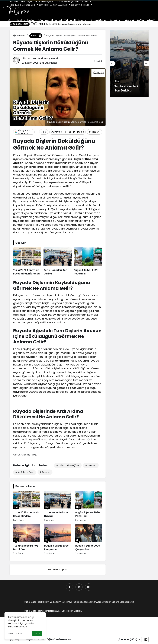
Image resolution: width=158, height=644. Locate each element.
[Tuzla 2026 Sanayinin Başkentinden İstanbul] (27, 261)
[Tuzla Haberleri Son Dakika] (58, 261)
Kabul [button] (37, 633)
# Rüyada (45, 472)
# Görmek (91, 465)
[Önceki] (112, 63)
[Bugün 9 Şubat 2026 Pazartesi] (88, 261)
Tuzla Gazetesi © (34, 611)
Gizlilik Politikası (15, 633)
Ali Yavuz (27, 58)
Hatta (78, 213)
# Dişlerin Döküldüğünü (68, 465)
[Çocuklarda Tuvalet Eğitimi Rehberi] (129, 63)
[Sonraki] (146, 63)
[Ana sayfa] (9, 20)
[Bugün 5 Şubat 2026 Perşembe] (58, 540)
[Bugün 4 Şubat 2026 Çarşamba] (89, 540)
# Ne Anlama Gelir (24, 472)
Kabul (17, 439)
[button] (129, 640)
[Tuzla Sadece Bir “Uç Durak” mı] (26, 540)
